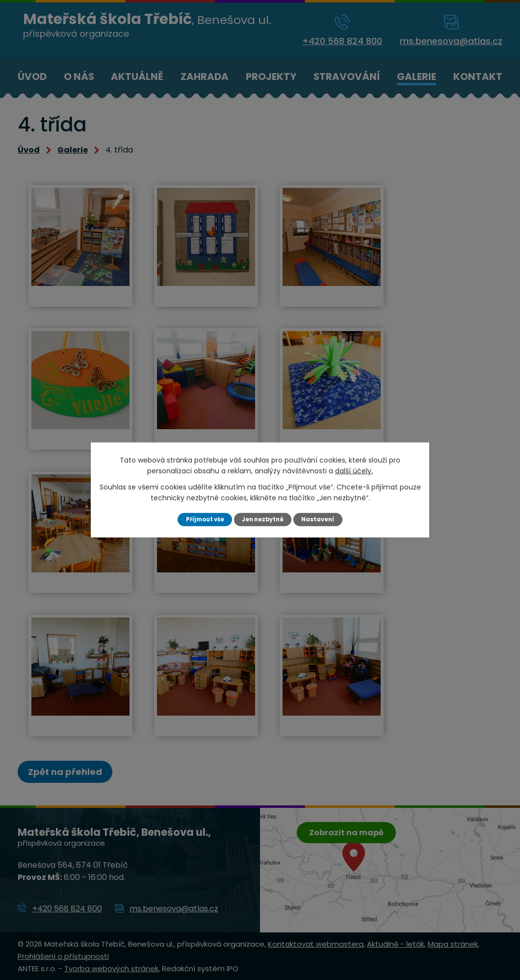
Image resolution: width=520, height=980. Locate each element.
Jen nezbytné (264, 519)
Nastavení (323, 519)
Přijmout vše (201, 519)
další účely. (354, 470)
